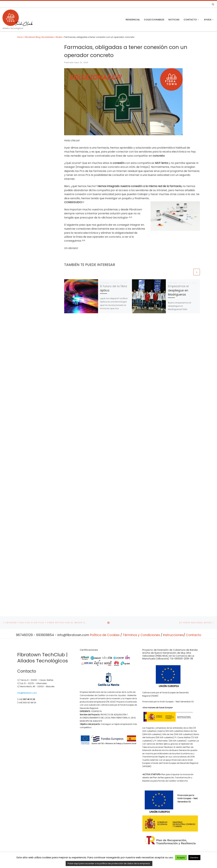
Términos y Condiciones (141, 649)
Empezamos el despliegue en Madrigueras (178, 290)
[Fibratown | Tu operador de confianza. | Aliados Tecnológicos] (18, 17)
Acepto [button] (181, 858)
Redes (59, 37)
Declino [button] (194, 858)
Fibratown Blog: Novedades (39, 37)
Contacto (194, 649)
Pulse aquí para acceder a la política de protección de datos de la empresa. (109, 863)
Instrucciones (173, 649)
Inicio (20, 37)
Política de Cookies (105, 649)
